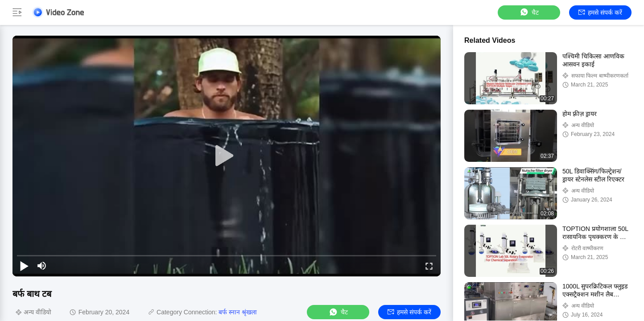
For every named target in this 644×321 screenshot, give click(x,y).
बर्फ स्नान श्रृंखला (238, 312)
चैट (529, 12)
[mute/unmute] (42, 266)
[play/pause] (24, 266)
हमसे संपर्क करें (600, 12)
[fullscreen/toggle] (429, 266)
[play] (227, 156)
